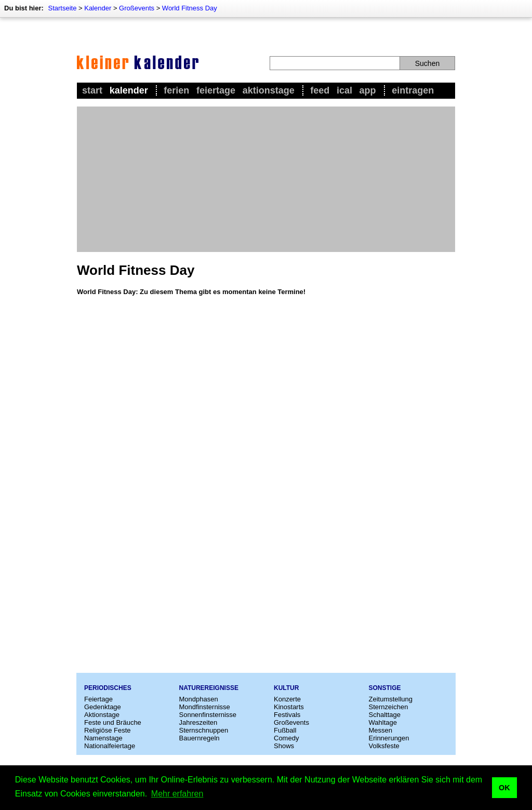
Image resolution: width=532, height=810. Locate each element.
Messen (381, 730)
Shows (284, 746)
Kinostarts (289, 707)
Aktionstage (269, 90)
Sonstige (385, 688)
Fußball (285, 730)
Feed (320, 90)
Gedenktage (103, 707)
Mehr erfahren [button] (177, 794)
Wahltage (383, 722)
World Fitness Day (190, 8)
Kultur (286, 688)
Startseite (62, 8)
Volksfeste (384, 746)
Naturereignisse (209, 688)
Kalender (98, 8)
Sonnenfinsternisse (208, 715)
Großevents (137, 8)
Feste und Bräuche (113, 722)
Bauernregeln (199, 738)
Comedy (286, 738)
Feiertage (216, 90)
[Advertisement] (266, 179)
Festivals (287, 715)
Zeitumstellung (391, 699)
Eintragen (413, 90)
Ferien (176, 90)
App (368, 90)
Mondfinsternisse (205, 707)
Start (92, 90)
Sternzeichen (389, 707)
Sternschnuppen (204, 730)
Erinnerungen (389, 738)
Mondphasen (199, 699)
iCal (344, 90)
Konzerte (287, 699)
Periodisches (108, 688)
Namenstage (103, 738)
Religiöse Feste (108, 730)
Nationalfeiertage (110, 746)
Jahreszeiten (198, 722)
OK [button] (504, 788)
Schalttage (385, 715)
